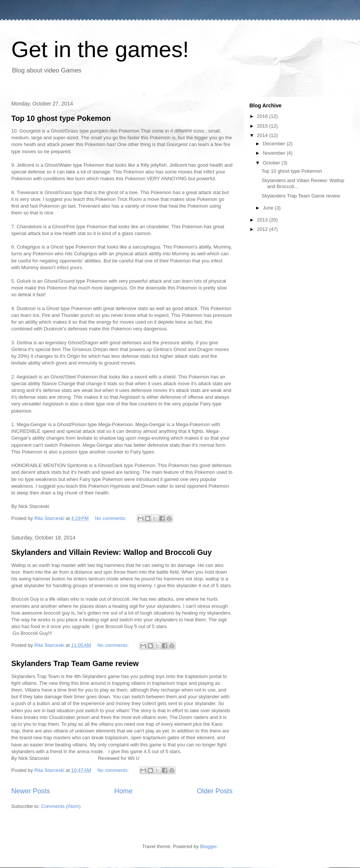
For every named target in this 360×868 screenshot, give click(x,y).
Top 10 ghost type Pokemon (61, 118)
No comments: (111, 518)
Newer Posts (31, 791)
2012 (263, 229)
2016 (263, 116)
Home (124, 791)
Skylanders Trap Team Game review (75, 663)
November (275, 153)
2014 (263, 135)
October (272, 163)
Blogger (208, 846)
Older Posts (215, 791)
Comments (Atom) (61, 806)
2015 (263, 126)
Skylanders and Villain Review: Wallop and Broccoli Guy (112, 552)
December (275, 144)
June (269, 208)
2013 (263, 220)
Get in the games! (100, 49)
